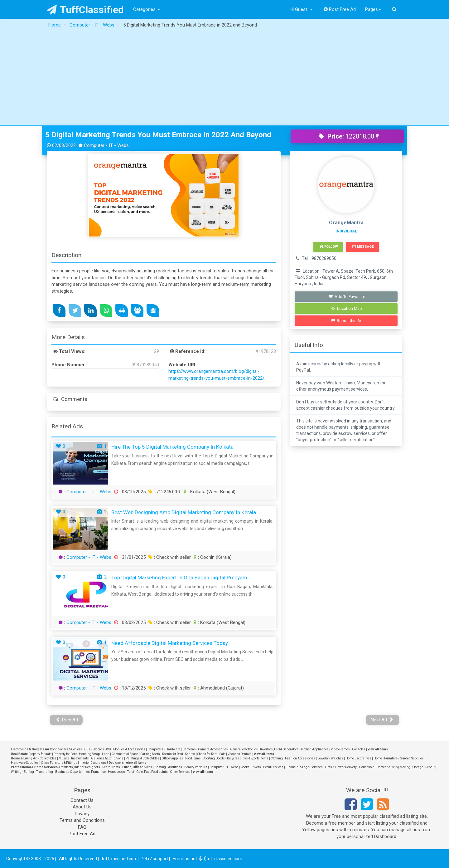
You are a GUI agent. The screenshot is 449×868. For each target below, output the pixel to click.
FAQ (82, 827)
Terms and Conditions (82, 820)
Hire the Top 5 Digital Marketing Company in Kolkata (172, 447)
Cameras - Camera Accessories (205, 749)
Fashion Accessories (300, 758)
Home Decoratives (358, 758)
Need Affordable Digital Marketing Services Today (170, 643)
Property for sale (40, 754)
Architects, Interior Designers (79, 767)
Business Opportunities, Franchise (80, 772)
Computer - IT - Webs (89, 492)
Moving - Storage (411, 767)
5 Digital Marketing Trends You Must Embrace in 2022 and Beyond (158, 135)
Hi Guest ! (301, 9)
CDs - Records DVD (98, 749)
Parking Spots (150, 754)
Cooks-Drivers (251, 767)
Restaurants (111, 767)
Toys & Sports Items (255, 758)
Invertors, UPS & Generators (279, 749)
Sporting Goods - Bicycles (221, 758)
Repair (430, 767)
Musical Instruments (74, 758)
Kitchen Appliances (315, 749)
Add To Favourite (347, 297)
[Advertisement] (224, 78)
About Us (82, 807)
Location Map (347, 308)
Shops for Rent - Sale (211, 754)
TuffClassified (85, 10)
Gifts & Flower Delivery (341, 767)
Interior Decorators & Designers (102, 763)
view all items (378, 749)
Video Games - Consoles (348, 749)
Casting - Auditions (168, 767)
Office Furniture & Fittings (59, 763)
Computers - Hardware (164, 749)
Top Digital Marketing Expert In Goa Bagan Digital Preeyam (179, 578)
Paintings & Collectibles (142, 758)
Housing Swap (89, 754)
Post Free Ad (340, 9)
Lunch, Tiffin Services (137, 767)
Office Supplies (172, 758)
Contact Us (82, 800)
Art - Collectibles (45, 758)
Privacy (82, 814)
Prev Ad (67, 720)
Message (363, 247)
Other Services (180, 772)
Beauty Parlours (196, 767)
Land (106, 754)
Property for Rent (65, 754)
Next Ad (382, 720)
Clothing (277, 758)
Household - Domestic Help (378, 767)
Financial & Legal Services (304, 767)
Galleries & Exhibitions (107, 758)
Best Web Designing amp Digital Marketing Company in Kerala (184, 512)
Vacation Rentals (240, 754)
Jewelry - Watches (330, 758)
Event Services (273, 767)
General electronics (244, 749)
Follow (329, 247)
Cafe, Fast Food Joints (152, 772)
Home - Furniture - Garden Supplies (399, 758)
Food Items (193, 758)
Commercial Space (125, 754)
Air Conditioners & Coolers (63, 749)
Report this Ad (347, 321)
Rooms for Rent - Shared (179, 754)
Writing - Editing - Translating (32, 772)
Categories (147, 9)
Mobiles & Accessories (129, 749)
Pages (373, 9)
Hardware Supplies (25, 763)
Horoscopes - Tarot (121, 772)
